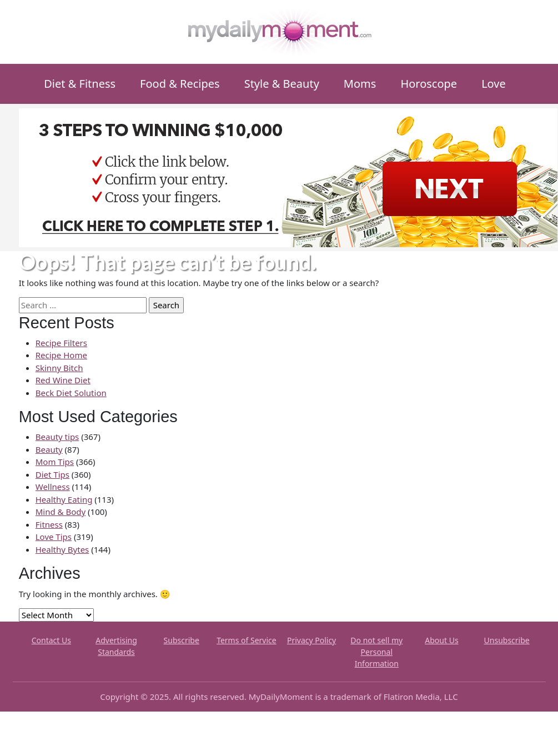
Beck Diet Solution (71, 393)
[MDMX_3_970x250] (288, 177)
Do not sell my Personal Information (376, 652)
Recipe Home (61, 355)
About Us (441, 640)
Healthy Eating (64, 499)
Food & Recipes (180, 84)
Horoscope (429, 84)
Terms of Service (247, 640)
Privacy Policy (311, 640)
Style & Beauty (282, 84)
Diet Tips (52, 474)
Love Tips (54, 537)
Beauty (49, 449)
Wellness (53, 487)
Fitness (49, 524)
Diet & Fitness (80, 84)
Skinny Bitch (59, 368)
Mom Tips (55, 462)
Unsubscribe (507, 640)
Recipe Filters (61, 343)
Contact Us (51, 640)
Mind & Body (61, 512)
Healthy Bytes (62, 549)
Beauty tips (57, 437)
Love (494, 84)
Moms (360, 84)
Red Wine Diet (63, 380)
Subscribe (182, 640)
